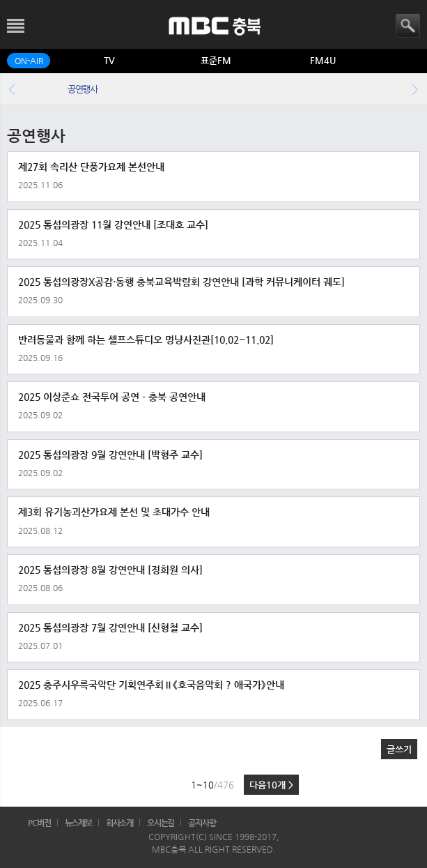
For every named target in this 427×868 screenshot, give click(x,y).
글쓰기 (399, 749)
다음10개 (271, 785)
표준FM (216, 60)
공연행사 (83, 89)
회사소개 (120, 823)
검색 (408, 26)
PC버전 (39, 823)
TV (109, 60)
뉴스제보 (79, 823)
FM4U (323, 60)
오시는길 (161, 823)
